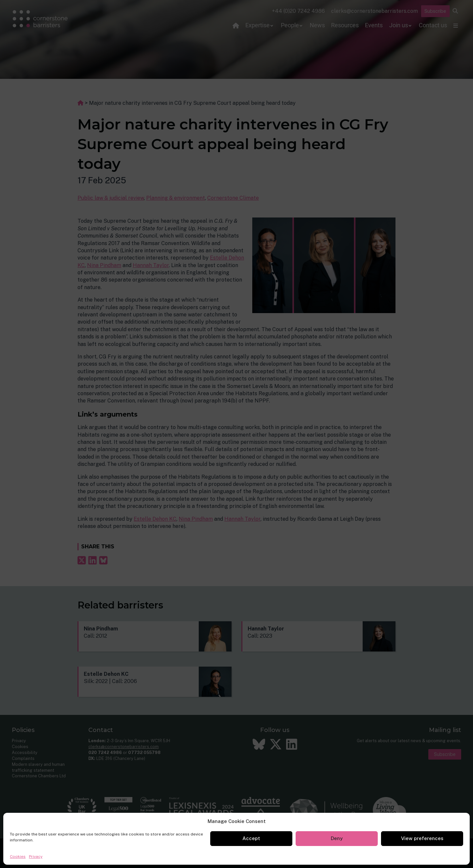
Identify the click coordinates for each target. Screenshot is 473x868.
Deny (337, 838)
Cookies (18, 857)
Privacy (36, 857)
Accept (251, 838)
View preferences (422, 838)
